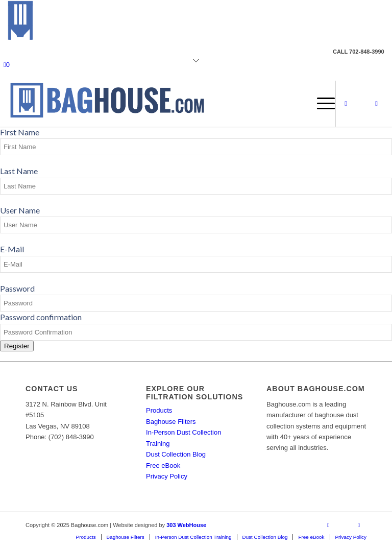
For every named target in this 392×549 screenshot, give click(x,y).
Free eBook (163, 466)
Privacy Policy (167, 476)
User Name (20, 210)
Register (17, 346)
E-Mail (12, 249)
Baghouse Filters (171, 422)
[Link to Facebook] (346, 104)
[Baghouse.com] (107, 104)
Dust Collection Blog (176, 454)
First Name (20, 132)
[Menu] (321, 104)
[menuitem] (321, 104)
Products (159, 410)
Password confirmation (41, 317)
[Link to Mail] (377, 104)
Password (17, 288)
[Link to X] (361, 104)
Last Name (19, 171)
